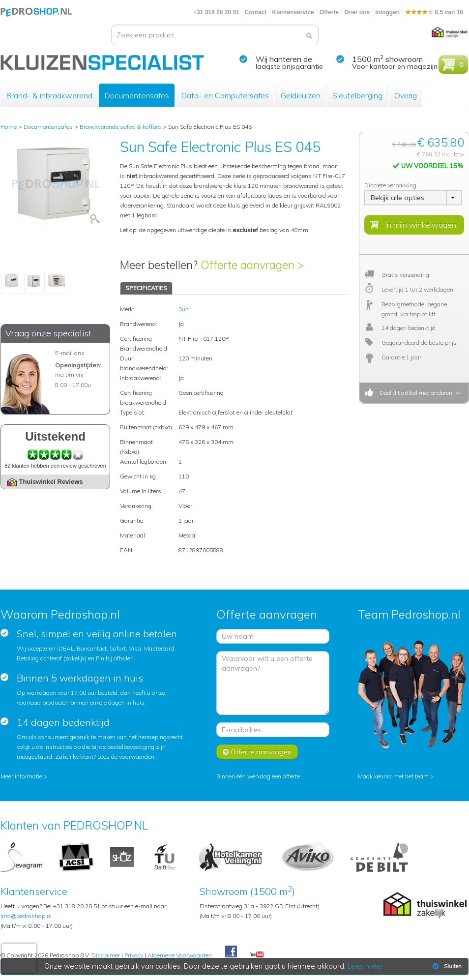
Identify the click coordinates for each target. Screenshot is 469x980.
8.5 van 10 (434, 12)
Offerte (329, 12)
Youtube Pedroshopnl (257, 955)
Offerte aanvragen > (252, 265)
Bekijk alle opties (397, 198)
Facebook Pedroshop (231, 952)
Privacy (134, 955)
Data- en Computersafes (225, 95)
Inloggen (387, 12)
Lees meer (366, 966)
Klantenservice (293, 12)
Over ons (357, 12)
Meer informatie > (24, 776)
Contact (256, 12)
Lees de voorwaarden (126, 757)
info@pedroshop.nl (26, 916)
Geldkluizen (301, 95)
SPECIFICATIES (146, 288)
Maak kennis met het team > (396, 776)
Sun (184, 309)
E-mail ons (70, 353)
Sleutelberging (357, 95)
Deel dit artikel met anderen (414, 393)
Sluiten (446, 966)
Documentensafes (137, 95)
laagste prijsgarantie (289, 66)
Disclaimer (106, 955)
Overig (406, 95)
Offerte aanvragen (257, 752)
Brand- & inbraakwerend (49, 95)
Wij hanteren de (284, 59)
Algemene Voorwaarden (180, 955)
